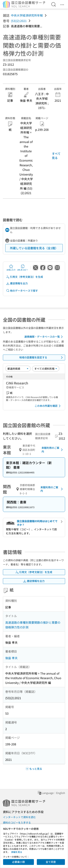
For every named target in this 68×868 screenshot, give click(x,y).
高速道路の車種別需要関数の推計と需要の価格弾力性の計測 (33, 625)
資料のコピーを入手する (17, 823)
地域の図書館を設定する (42, 357)
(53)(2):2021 (19, 21)
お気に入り (11, 268)
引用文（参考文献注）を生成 (24, 277)
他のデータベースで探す (22, 291)
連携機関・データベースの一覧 (44, 337)
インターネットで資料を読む (19, 817)
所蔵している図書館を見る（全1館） (34, 248)
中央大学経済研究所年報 (27, 15)
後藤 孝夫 (11, 658)
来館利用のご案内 (53, 450)
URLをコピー (23, 268)
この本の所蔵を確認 (48, 406)
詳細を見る (17, 852)
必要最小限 (18, 862)
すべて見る (56, 156)
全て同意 (51, 862)
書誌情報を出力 (17, 283)
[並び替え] (18, 369)
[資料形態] (46, 369)
